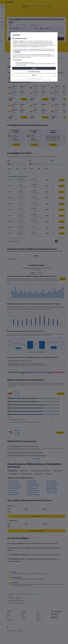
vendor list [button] (18, 52)
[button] (34, 68)
